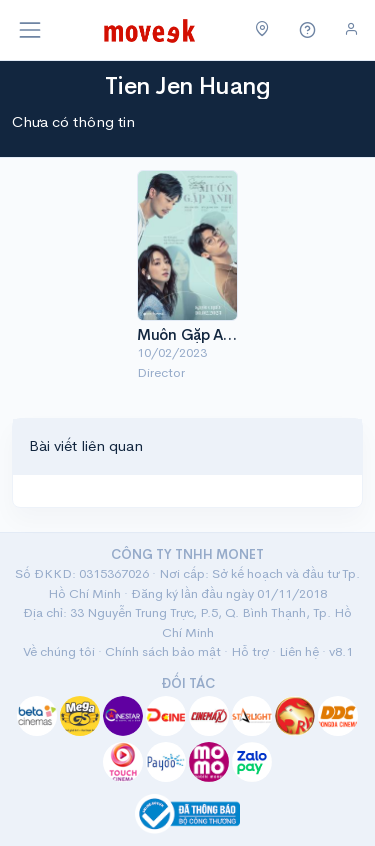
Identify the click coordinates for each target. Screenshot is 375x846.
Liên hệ (299, 651)
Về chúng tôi (59, 651)
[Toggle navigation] (30, 30)
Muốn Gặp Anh (188, 334)
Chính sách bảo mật (163, 651)
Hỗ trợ (250, 651)
